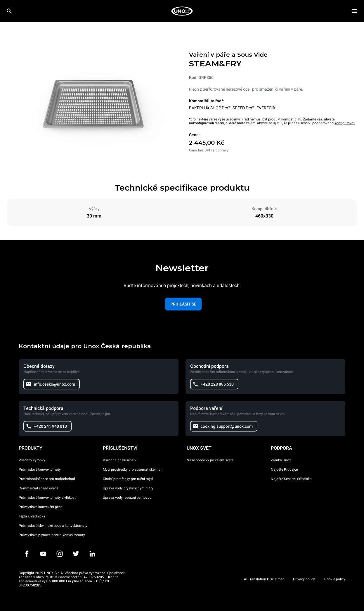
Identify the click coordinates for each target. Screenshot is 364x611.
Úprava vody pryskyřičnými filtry (128, 488)
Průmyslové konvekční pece (40, 507)
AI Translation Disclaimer (264, 579)
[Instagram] (60, 554)
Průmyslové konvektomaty (40, 470)
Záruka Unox (281, 460)
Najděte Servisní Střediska (291, 479)
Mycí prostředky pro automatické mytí (133, 470)
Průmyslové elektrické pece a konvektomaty (53, 526)
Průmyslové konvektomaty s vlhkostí (48, 498)
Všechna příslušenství (120, 460)
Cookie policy (335, 579)
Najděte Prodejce (284, 470)
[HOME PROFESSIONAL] (182, 11)
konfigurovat (345, 123)
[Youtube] (43, 554)
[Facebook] (27, 554)
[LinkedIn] (92, 554)
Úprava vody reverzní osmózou (127, 498)
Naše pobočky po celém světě (210, 460)
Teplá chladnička (32, 516)
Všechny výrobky (32, 460)
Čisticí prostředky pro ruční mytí (128, 479)
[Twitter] (76, 554)
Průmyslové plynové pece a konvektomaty (52, 535)
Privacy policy (304, 579)
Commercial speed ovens (39, 488)
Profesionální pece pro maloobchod (47, 479)
